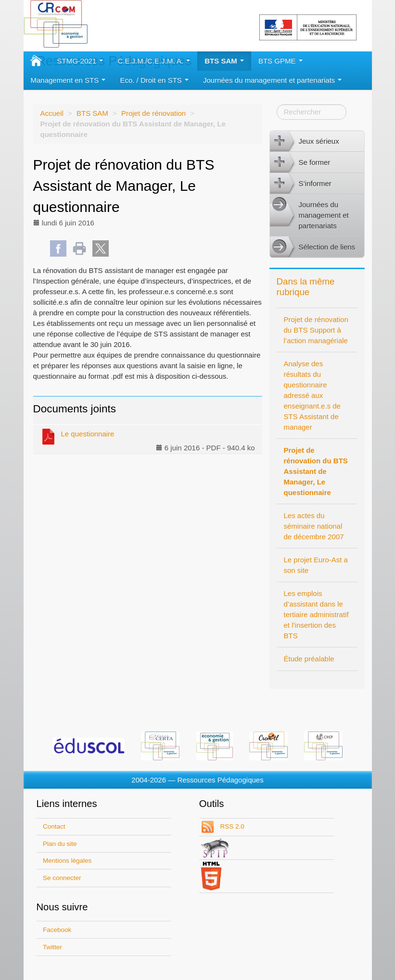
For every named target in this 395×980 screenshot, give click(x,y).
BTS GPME (280, 61)
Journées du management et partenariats (273, 80)
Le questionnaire (77, 436)
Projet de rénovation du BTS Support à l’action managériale (316, 330)
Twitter (52, 947)
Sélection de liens (313, 247)
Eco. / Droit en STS (154, 80)
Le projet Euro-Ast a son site (316, 565)
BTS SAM (224, 61)
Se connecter (62, 878)
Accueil (52, 113)
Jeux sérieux (305, 141)
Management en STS (68, 80)
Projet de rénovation (153, 113)
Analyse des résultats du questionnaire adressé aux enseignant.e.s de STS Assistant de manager (312, 395)
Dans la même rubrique (306, 287)
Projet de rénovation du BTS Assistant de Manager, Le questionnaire (316, 471)
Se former (300, 162)
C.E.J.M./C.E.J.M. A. (154, 61)
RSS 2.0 (231, 826)
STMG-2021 (80, 61)
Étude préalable (309, 659)
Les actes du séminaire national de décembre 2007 (314, 526)
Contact (54, 826)
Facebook (57, 930)
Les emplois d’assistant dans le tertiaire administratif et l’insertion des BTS (316, 614)
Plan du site (60, 844)
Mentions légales (67, 861)
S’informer (301, 184)
